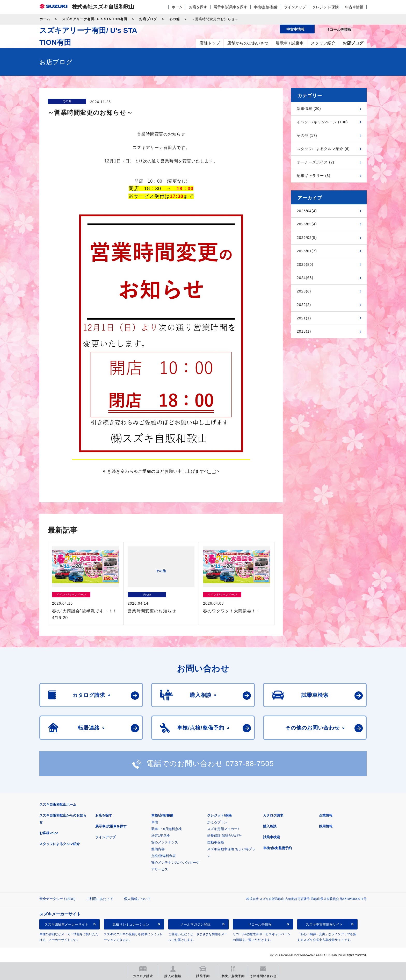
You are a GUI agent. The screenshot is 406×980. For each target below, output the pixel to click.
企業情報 (326, 815)
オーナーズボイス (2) (316, 162)
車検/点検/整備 (266, 7)
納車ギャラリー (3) (314, 176)
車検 (155, 822)
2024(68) (305, 278)
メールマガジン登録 (195, 924)
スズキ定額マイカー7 (223, 829)
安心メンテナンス (165, 842)
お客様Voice (49, 833)
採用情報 (326, 826)
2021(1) (304, 318)
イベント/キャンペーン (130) (322, 122)
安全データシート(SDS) (57, 899)
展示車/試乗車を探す (230, 7)
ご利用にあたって (100, 899)
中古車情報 (354, 7)
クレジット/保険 (325, 7)
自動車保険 (216, 842)
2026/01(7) (307, 251)
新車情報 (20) (309, 109)
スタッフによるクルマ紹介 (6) (323, 149)
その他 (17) (307, 135)
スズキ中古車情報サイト (324, 924)
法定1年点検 (161, 836)
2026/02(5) (307, 238)
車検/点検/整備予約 (277, 848)
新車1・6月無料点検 (166, 829)
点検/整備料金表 (164, 856)
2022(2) (304, 305)
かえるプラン (217, 822)
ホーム (177, 7)
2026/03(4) (307, 224)
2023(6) (304, 291)
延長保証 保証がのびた (224, 836)
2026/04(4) (307, 211)
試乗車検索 (271, 837)
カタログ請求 (273, 815)
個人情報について (137, 899)
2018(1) (304, 331)
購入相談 (270, 826)
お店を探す (198, 7)
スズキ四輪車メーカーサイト (66, 924)
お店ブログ (148, 19)
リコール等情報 (260, 924)
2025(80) (305, 264)
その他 (174, 19)
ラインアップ (295, 7)
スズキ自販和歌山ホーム (58, 804)
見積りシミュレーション (131, 924)
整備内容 (158, 849)
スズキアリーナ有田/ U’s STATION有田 (95, 19)
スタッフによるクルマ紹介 (60, 844)
